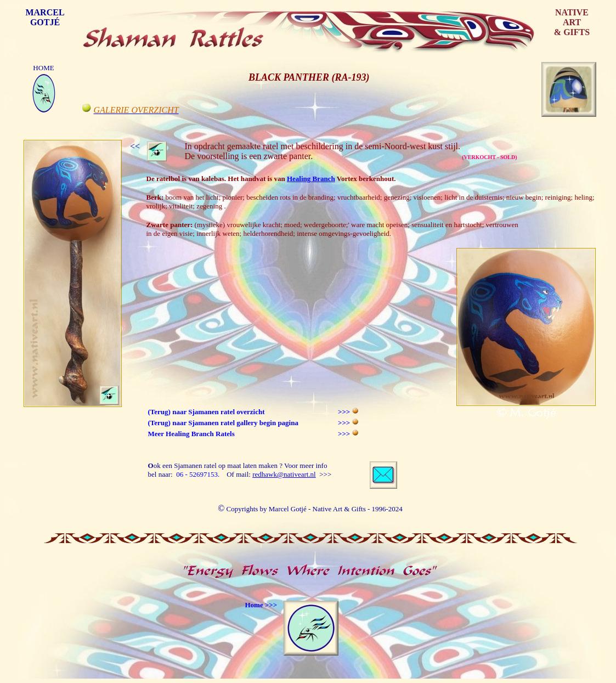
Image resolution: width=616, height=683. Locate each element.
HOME (43, 68)
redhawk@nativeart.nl (284, 474)
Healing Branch (311, 179)
